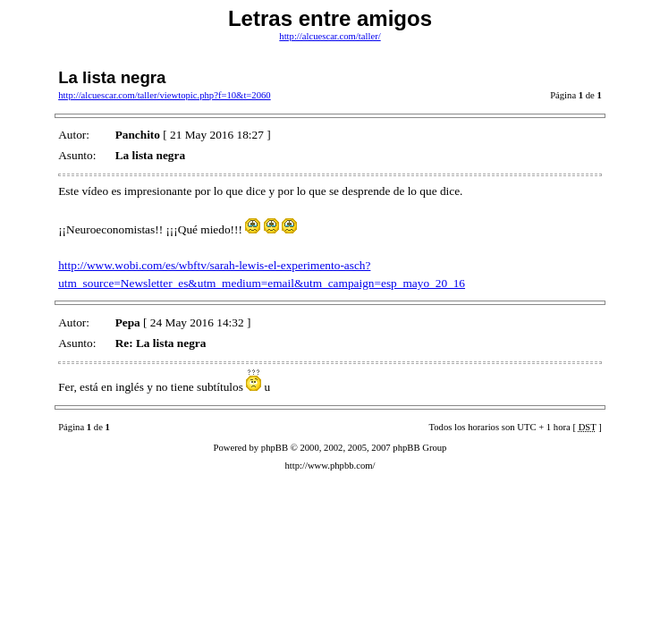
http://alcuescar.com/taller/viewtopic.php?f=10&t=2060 (165, 95)
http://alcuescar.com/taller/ (330, 36)
